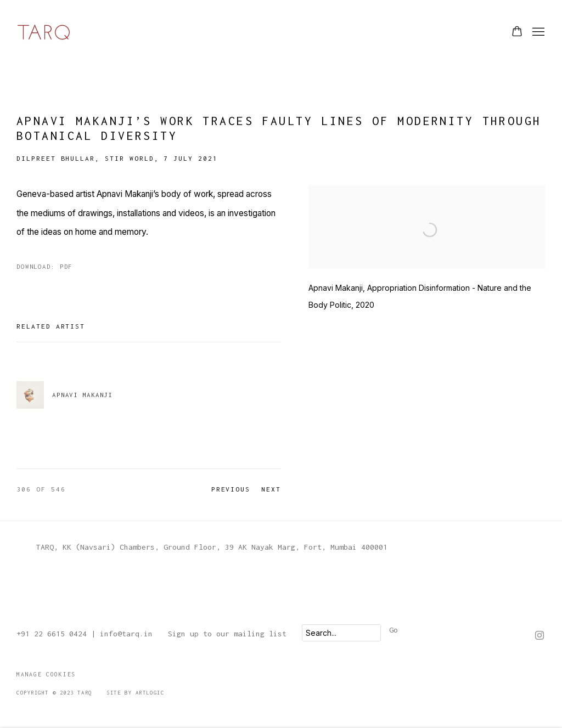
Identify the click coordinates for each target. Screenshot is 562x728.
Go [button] (394, 630)
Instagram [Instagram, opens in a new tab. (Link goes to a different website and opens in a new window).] (539, 636)
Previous (231, 489)
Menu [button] (537, 32)
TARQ (44, 32)
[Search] (341, 633)
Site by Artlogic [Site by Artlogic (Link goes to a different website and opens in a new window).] (135, 693)
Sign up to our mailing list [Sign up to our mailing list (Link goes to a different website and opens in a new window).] (227, 634)
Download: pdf (44, 266)
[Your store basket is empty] (517, 32)
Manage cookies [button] (46, 674)
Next (271, 489)
